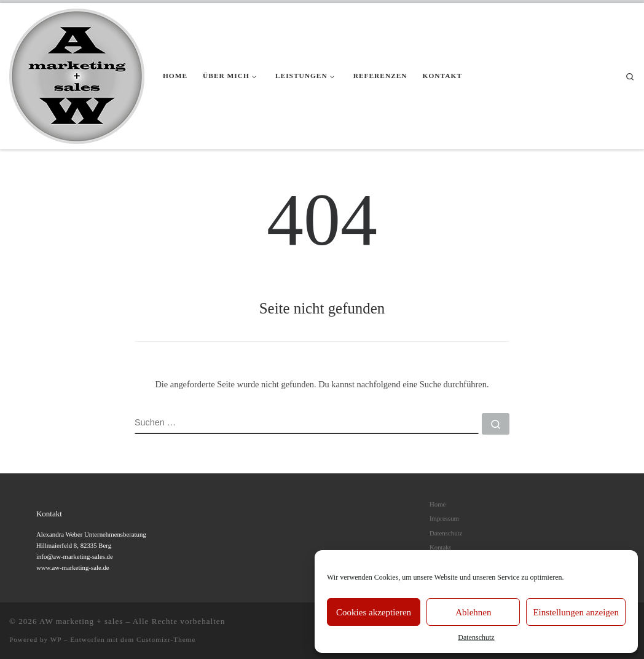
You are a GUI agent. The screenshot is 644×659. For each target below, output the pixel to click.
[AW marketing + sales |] (77, 74)
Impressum (444, 518)
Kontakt (440, 547)
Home (438, 504)
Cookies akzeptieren (374, 612)
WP (56, 639)
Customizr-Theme (166, 639)
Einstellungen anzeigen (576, 612)
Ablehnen (473, 612)
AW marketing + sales (81, 621)
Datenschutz (476, 637)
